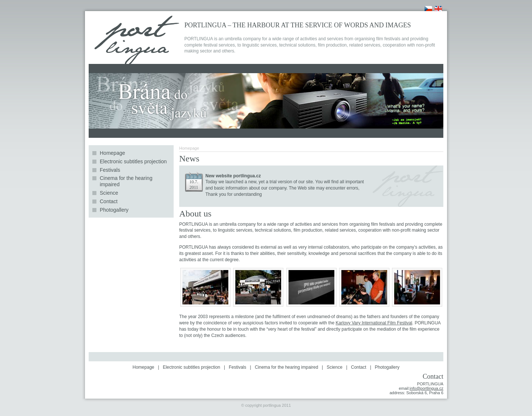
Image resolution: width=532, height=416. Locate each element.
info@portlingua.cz (427, 388)
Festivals (110, 170)
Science (109, 193)
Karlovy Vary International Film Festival (374, 323)
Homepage (112, 153)
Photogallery (114, 210)
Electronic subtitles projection (133, 161)
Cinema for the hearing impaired (126, 181)
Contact (109, 201)
